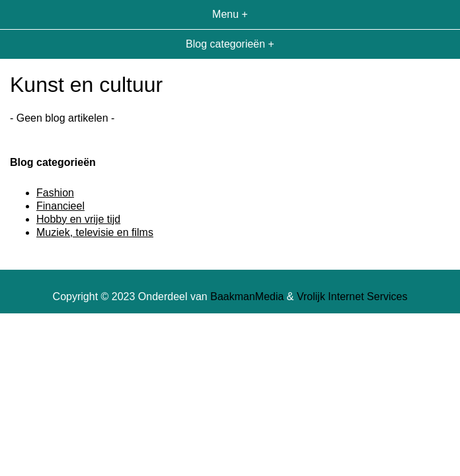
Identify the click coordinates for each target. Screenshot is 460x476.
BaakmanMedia (247, 297)
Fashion (55, 193)
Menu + (230, 14)
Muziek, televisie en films (95, 232)
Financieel (60, 206)
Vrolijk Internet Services (352, 297)
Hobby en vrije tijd (78, 219)
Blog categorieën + (230, 44)
